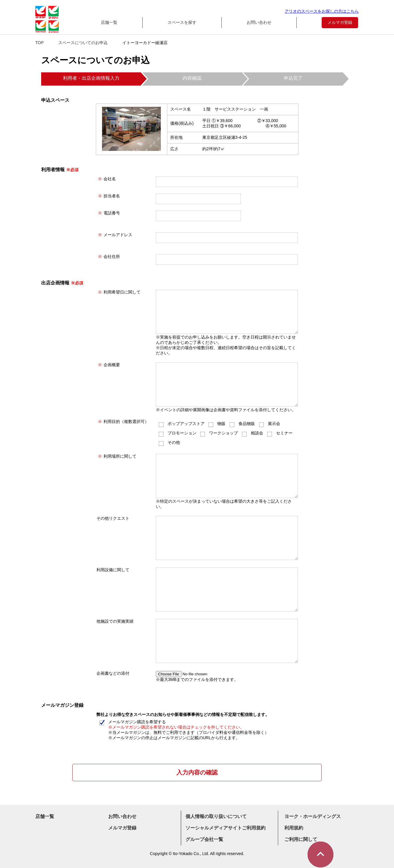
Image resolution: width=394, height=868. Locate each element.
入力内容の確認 (197, 772)
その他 (169, 442)
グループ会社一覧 (204, 839)
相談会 (253, 433)
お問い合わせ (259, 22)
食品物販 (242, 424)
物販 (217, 424)
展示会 (270, 424)
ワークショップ (219, 433)
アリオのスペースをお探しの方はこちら (322, 11)
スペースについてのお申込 (83, 43)
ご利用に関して (301, 839)
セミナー (280, 433)
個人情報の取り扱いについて (216, 816)
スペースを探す (182, 22)
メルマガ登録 (340, 22)
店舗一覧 (109, 22)
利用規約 (294, 828)
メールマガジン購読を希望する (184, 730)
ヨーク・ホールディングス (313, 816)
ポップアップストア (182, 424)
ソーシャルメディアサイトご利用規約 (226, 828)
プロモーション (178, 433)
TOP (40, 43)
